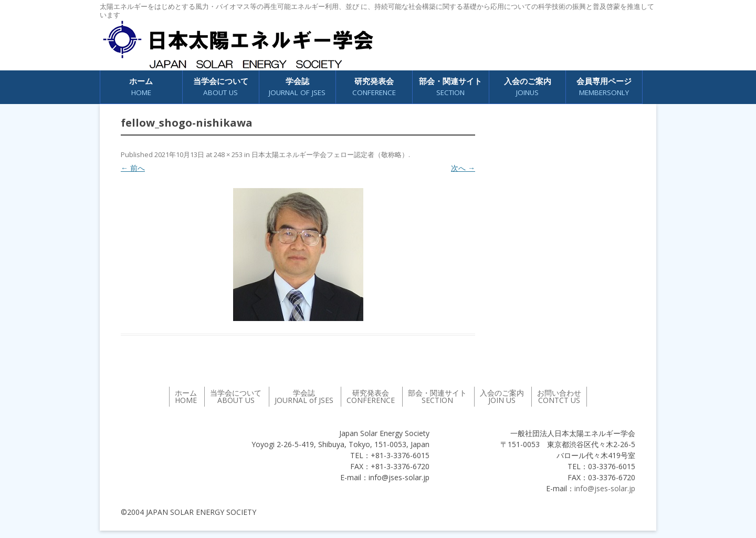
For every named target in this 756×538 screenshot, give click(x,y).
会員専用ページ (604, 87)
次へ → (463, 168)
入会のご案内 (528, 87)
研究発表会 (374, 87)
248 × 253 (228, 154)
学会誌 (297, 87)
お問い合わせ (559, 396)
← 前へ (133, 168)
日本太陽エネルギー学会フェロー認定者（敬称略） (330, 154)
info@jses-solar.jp (605, 488)
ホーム (141, 87)
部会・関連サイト (450, 87)
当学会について (221, 87)
